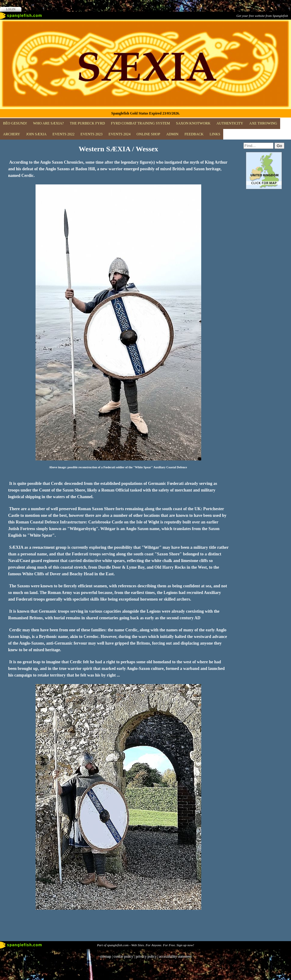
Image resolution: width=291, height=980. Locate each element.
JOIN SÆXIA (36, 134)
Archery (12, 134)
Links (215, 134)
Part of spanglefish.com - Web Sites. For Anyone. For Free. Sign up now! (145, 945)
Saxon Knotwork (193, 123)
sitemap (105, 956)
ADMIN (172, 134)
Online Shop (148, 134)
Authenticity (230, 123)
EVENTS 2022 (63, 134)
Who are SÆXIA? (48, 123)
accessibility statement (175, 956)
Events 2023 (91, 134)
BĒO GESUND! (15, 123)
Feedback (194, 134)
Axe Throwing (263, 123)
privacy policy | (147, 956)
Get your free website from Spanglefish (262, 16)
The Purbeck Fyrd (88, 123)
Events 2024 (119, 134)
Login (11, 9)
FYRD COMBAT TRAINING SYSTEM (140, 123)
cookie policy (123, 956)
